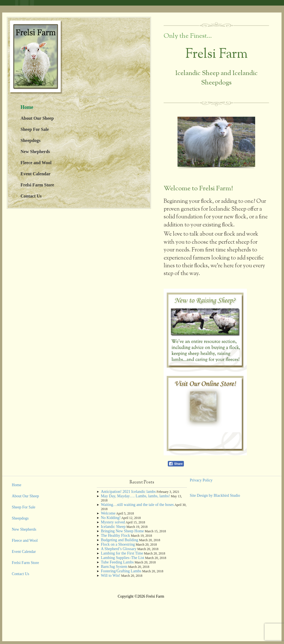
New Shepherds (35, 152)
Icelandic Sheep (113, 527)
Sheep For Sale (35, 129)
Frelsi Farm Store (37, 185)
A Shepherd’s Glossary (119, 549)
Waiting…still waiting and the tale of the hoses (137, 505)
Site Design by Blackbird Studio (215, 496)
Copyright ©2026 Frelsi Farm (141, 596)
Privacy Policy (201, 480)
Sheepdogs (31, 140)
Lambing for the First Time (122, 553)
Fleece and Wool (36, 163)
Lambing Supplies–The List (123, 558)
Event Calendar (35, 174)
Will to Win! (111, 576)
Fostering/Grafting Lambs (121, 571)
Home (27, 107)
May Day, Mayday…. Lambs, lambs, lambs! (135, 496)
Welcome (108, 513)
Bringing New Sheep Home (122, 531)
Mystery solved (113, 522)
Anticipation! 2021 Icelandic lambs (128, 492)
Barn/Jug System (114, 567)
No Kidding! (111, 518)
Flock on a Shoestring (118, 544)
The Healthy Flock (116, 536)
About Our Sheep (37, 118)
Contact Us (31, 196)
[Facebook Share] (176, 464)
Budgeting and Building (120, 540)
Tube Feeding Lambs (117, 562)
